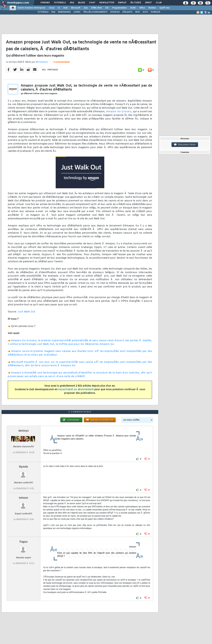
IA (59, 8)
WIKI (138, 12)
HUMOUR (155, 12)
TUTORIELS (43, 12)
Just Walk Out (27, 312)
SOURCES (115, 12)
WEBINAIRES (64, 12)
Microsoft (76, 8)
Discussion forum (185, 145)
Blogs (82, 3)
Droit (148, 3)
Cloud (52, 8)
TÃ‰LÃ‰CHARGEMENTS (95, 12)
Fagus (24, 542)
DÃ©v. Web (96, 8)
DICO (145, 12)
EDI (107, 8)
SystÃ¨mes (165, 8)
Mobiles (152, 8)
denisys (24, 431)
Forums (45, 3)
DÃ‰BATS (127, 12)
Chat (92, 3)
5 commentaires (62, 62)
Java (86, 8)
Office (142, 8)
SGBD (133, 8)
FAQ (72, 3)
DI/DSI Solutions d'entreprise (31, 8)
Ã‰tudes (136, 3)
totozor (24, 498)
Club (159, 3)
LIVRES (77, 12)
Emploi (122, 3)
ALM (65, 8)
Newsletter (107, 3)
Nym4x (23, 467)
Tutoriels (60, 3)
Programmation (119, 8)
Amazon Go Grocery (119, 112)
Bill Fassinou (42, 62)
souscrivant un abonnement (76, 390)
